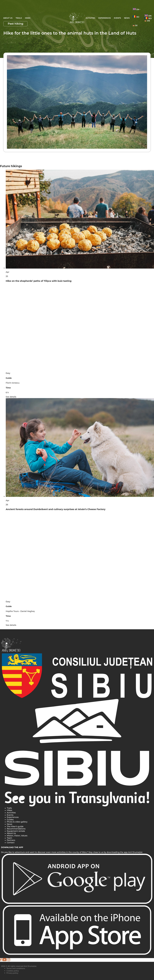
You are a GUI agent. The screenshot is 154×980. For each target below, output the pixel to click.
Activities (11, 813)
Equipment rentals (16, 831)
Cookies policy (13, 971)
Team (9, 838)
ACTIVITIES (90, 18)
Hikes (28, 18)
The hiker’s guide (15, 827)
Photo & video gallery (17, 822)
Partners (11, 840)
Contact (11, 843)
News (127, 18)
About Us (8, 18)
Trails (19, 18)
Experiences (13, 817)
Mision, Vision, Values (17, 836)
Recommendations (16, 829)
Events (10, 815)
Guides (10, 820)
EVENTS (117, 18)
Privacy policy (12, 973)
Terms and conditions (16, 968)
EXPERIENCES (105, 18)
